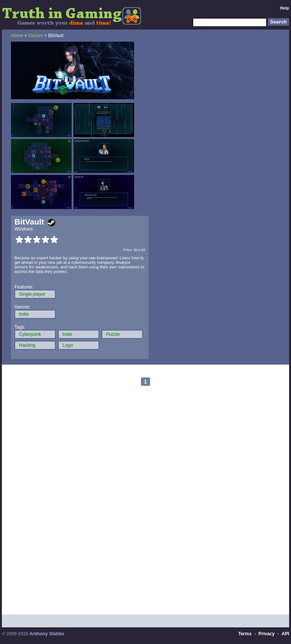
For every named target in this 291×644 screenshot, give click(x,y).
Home (17, 36)
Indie (24, 314)
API (285, 634)
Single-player (32, 294)
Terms (245, 634)
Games (36, 36)
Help (285, 8)
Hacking (27, 345)
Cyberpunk (30, 334)
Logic (68, 345)
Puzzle (113, 334)
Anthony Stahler (47, 634)
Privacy (267, 634)
